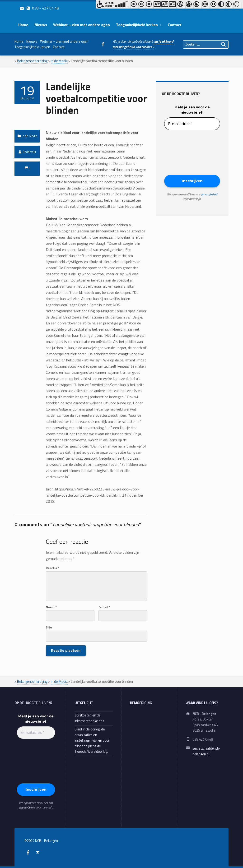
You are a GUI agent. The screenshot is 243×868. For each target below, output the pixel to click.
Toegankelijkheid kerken (137, 25)
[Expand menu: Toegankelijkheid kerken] (160, 25)
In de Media (30, 136)
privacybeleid (209, 194)
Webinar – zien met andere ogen (82, 25)
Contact (175, 25)
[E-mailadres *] (192, 124)
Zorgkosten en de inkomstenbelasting (89, 718)
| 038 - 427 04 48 (39, 8)
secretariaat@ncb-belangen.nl (206, 751)
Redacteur (29, 152)
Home (23, 25)
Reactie (52, 568)
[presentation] (184, 152)
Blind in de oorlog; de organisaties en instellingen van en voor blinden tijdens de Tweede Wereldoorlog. (92, 740)
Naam (51, 607)
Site (49, 627)
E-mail (104, 607)
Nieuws (41, 25)
